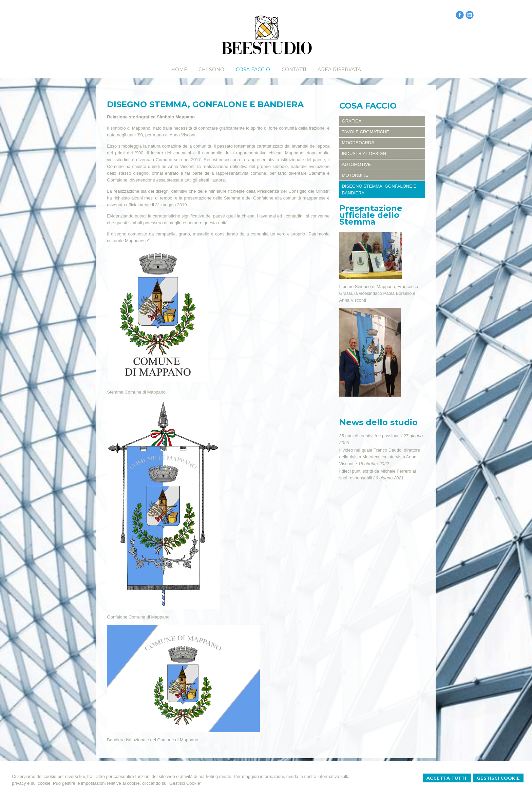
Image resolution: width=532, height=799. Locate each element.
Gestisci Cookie (498, 778)
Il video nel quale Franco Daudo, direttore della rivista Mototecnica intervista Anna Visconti (380, 457)
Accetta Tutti (447, 778)
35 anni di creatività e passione (370, 436)
